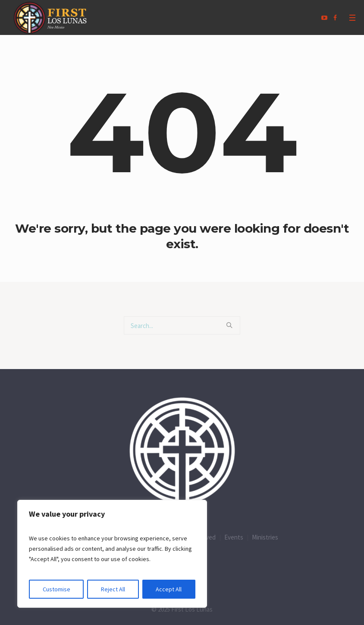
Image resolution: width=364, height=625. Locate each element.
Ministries (265, 537)
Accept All (169, 589)
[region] (112, 554)
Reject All (113, 589)
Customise (56, 589)
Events (234, 537)
